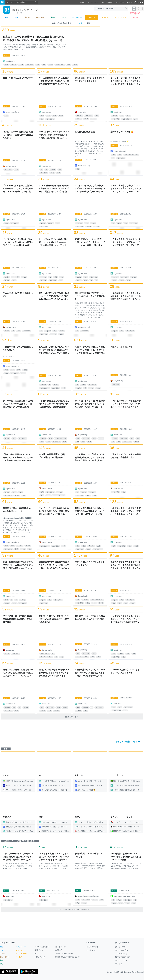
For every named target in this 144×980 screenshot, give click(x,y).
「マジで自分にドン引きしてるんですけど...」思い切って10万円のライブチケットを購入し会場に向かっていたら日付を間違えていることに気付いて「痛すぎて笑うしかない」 (18, 243)
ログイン (129, 2)
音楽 (94, 438)
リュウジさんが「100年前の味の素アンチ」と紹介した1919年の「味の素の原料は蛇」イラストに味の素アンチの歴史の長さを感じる (54, 243)
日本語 (25, 370)
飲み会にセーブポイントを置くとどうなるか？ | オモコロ (90, 79)
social (85, 903)
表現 (6, 600)
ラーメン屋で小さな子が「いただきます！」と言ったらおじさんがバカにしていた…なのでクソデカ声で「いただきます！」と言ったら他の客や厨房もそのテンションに (126, 189)
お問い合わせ (40, 957)
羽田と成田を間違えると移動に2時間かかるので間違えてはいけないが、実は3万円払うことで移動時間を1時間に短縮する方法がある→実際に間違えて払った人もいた (90, 512)
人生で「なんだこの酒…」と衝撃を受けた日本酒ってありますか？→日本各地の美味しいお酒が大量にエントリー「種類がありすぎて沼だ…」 (90, 350)
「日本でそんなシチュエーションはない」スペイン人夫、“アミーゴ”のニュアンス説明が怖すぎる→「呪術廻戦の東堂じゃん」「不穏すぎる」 (126, 619)
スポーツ (86, 600)
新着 (88, 23)
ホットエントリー (93, 950)
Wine (114, 903)
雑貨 (126, 603)
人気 (81, 23)
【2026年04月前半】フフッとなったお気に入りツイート (125, 671)
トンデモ (44, 280)
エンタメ (19, 950)
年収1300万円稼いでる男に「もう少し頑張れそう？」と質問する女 (90, 296)
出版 (48, 442)
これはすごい (127, 119)
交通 (78, 546)
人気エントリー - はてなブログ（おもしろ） (20, 841)
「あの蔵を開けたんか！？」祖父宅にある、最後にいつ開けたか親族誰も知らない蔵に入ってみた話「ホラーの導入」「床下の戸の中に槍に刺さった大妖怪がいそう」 (126, 296)
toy (78, 442)
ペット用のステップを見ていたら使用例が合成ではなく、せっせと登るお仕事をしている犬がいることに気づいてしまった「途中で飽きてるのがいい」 (90, 458)
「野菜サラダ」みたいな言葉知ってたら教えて (18, 348)
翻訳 (42, 442)
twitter (75, 65)
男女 (119, 442)
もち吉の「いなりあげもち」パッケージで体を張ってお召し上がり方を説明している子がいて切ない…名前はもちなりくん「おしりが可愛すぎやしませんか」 (54, 350)
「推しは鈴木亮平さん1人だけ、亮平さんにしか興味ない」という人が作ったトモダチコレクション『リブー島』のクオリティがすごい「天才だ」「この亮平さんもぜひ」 (18, 458)
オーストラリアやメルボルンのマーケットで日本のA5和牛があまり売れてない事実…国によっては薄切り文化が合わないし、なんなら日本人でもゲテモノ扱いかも (54, 135)
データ (86, 119)
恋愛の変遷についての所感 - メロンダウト (90, 855)
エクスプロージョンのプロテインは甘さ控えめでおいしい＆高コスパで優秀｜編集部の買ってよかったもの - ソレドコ (18, 857)
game (61, 116)
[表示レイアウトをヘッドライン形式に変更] (142, 9)
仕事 (14, 603)
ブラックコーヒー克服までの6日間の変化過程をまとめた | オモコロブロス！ (18, 619)
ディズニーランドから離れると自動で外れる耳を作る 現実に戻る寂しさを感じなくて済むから (54, 511)
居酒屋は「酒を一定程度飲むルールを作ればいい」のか (18, 510)
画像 (78, 653)
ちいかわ (60, 492)
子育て (65, 707)
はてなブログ (120, 947)
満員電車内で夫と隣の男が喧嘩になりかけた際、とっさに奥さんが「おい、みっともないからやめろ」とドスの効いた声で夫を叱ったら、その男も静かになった (54, 565)
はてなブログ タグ (122, 957)
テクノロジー (21, 947)
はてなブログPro (122, 950)
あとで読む (30, 65)
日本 (60, 170)
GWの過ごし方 (136, 13)
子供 (59, 707)
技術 (83, 442)
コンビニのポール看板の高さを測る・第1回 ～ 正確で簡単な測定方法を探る (18, 135)
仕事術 (23, 600)
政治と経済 (4, 957)
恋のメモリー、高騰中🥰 (122, 132)
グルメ (92, 388)
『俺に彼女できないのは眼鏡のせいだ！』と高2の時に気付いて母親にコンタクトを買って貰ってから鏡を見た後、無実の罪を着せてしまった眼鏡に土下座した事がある (126, 404)
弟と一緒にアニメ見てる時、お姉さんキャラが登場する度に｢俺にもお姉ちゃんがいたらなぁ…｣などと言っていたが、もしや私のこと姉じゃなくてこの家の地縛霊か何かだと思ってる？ (54, 296)
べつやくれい (45, 654)
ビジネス (20, 546)
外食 (6, 546)
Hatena (126, 972)
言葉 (6, 223)
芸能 (24, 496)
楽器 (78, 438)
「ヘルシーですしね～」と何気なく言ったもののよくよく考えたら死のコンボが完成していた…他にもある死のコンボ (18, 189)
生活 (122, 331)
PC (114, 158)
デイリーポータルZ (59, 495)
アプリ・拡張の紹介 (107, 2)
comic (51, 65)
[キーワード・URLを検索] (111, 9)
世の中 (3, 954)
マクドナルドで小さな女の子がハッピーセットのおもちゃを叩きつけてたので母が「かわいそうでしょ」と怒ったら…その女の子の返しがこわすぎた (90, 189)
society (7, 331)
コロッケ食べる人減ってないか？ (18, 78)
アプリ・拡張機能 (41, 947)
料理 (61, 280)
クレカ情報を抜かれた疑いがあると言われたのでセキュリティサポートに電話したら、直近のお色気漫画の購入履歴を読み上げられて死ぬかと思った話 (54, 189)
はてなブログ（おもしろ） (123, 817)
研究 (86, 280)
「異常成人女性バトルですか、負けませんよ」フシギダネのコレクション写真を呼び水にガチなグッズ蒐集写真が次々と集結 (126, 243)
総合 (2, 947)
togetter (13, 65)
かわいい (92, 492)
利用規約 (59, 950)
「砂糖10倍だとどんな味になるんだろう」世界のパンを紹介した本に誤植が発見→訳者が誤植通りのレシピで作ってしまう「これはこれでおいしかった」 (54, 404)
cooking (79, 711)
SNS (78, 707)
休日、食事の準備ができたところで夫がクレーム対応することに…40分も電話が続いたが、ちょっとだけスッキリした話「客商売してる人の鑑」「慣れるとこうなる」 (18, 565)
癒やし (78, 817)
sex (14, 707)
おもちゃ (79, 223)
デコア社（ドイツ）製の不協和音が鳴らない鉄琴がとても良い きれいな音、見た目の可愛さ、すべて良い (90, 404)
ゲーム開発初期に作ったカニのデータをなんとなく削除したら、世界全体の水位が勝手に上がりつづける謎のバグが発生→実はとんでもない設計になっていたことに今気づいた (54, 81)
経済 (136, 546)
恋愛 (78, 900)
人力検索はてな (121, 954)
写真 (128, 116)
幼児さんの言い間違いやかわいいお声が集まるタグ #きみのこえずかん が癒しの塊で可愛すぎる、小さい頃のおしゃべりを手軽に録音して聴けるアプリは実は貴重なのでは (54, 673)
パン (51, 438)
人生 (44, 65)
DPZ (48, 495)
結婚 (102, 900)
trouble (7, 277)
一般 (2, 950)
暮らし (6, 891)
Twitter (94, 223)
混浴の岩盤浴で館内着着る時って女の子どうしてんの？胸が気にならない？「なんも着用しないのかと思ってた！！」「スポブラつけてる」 (126, 565)
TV (91, 280)
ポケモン (115, 277)
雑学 (41, 817)
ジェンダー (8, 711)
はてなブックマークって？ (89, 2)
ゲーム (94, 119)
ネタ (38, 65)
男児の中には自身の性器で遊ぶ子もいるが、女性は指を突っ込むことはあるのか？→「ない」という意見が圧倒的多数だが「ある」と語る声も (18, 673)
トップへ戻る (18, 13)
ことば (23, 373)
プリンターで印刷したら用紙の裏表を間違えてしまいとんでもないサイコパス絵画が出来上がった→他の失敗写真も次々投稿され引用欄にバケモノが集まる (126, 81)
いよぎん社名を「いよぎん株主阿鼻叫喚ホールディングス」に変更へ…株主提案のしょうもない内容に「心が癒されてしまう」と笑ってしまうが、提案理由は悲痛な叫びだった (126, 512)
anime (62, 334)
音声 (50, 711)
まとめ (6, 775)
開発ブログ (39, 950)
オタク (115, 280)
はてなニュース (121, 960)
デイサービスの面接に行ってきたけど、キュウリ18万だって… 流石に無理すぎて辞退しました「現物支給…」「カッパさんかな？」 (18, 404)
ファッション (128, 442)
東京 (84, 546)
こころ (79, 119)
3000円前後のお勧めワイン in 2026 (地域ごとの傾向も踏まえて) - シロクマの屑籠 (126, 857)
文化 (52, 173)
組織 (69, 65)
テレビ (79, 280)
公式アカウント (92, 947)
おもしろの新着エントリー (128, 742)
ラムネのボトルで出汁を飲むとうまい (18, 295)
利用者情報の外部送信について (67, 957)
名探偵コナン (60, 65)
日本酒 (84, 385)
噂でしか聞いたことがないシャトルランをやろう (90, 564)
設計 (42, 116)
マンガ (21, 65)
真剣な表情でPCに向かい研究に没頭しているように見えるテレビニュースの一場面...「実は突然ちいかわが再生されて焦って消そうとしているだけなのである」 (90, 243)
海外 (134, 654)
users (9, 30)
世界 (48, 116)
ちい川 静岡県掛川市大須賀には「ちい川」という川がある (54, 456)
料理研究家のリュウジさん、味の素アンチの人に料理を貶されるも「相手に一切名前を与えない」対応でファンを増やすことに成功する (90, 673)
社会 (114, 603)
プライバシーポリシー (64, 954)
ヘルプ (37, 954)
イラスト (44, 277)
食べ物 (28, 546)
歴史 (56, 277)
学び (2, 964)
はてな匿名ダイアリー (132, 155)
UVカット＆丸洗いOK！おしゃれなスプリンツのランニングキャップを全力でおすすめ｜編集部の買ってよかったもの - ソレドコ (54, 857)
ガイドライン (61, 947)
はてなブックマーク (8, 943)
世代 (88, 603)
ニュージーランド (61, 438)
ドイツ (101, 438)
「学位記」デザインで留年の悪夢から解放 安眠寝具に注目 (126, 456)
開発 (55, 116)
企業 (114, 546)
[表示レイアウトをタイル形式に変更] (134, 9)
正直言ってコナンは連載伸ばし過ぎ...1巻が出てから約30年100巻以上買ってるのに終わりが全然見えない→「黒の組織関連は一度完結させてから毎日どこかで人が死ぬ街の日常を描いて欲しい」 (34, 39)
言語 (6, 373)
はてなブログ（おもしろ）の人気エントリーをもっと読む (72, 909)
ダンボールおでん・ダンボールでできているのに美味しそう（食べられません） (54, 619)
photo (136, 119)
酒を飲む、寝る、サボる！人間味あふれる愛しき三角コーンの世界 (90, 617)
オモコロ (79, 116)
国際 (59, 173)
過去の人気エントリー (72, 717)
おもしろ (7, 55)
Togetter (115, 116)
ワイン (119, 900)
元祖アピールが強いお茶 (122, 347)
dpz (53, 654)
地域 (134, 903)
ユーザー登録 (120, 2)
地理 (42, 492)
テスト (101, 603)
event (24, 277)
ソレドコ (119, 964)
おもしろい (58, 600)
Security (51, 223)
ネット (23, 549)
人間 (99, 657)
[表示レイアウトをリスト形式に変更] (138, 9)
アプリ (43, 711)
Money (43, 223)
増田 (78, 169)
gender (26, 707)
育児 (42, 707)
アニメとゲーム (22, 954)
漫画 (6, 65)
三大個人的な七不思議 (85, 132)
